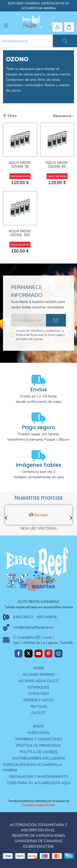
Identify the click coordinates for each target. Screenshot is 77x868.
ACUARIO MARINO (38, 675)
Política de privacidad (38, 746)
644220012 (23, 617)
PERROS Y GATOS (39, 700)
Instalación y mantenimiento (38, 777)
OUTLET (38, 713)
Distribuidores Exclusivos (38, 758)
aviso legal (39, 733)
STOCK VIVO (38, 694)
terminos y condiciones (39, 739)
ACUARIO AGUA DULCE (38, 681)
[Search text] (26, 41)
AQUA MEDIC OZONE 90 (57, 165)
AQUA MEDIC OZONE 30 (20, 165)
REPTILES (39, 707)
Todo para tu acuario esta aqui (38, 783)
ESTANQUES (38, 687)
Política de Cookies (39, 752)
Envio (39, 726)
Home (38, 668)
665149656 (47, 617)
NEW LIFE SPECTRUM (38, 529)
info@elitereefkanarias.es (34, 627)
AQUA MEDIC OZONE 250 (20, 233)
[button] (64, 116)
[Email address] (29, 320)
